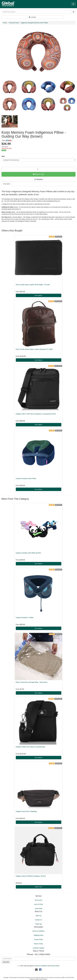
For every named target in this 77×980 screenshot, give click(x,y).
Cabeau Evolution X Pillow (25, 618)
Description (7, 184)
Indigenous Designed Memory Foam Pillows (34, 23)
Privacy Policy (38, 939)
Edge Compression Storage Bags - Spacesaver (32, 682)
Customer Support (39, 948)
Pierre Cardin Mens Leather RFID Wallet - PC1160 (33, 285)
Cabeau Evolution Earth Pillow (26, 478)
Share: (7, 141)
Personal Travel (14, 23)
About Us (39, 916)
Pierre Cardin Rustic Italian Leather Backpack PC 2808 (34, 349)
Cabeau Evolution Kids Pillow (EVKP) (28, 553)
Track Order (38, 909)
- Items (32, 17)
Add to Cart (38, 174)
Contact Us (38, 920)
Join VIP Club (38, 904)
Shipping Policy (39, 935)
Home (5, 23)
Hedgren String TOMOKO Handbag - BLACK (31, 876)
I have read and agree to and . (38, 966)
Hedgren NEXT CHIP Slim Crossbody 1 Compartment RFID (36, 414)
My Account (38, 900)
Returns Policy (38, 944)
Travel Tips (39, 924)
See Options (38, 295)
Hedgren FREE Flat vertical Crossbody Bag (30, 747)
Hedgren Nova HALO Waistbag (26, 811)
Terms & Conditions (38, 931)
